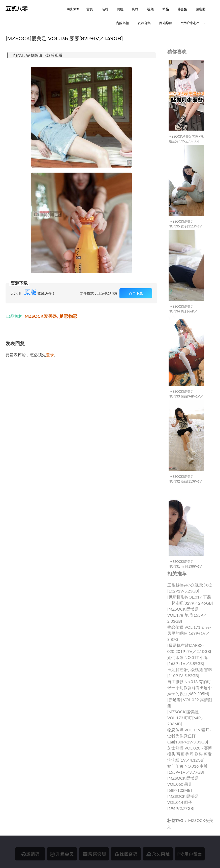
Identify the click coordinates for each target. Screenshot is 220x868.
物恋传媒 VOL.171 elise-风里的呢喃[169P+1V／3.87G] (189, 633)
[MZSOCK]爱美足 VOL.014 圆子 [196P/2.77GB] (183, 802)
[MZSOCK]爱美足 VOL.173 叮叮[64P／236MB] (186, 718)
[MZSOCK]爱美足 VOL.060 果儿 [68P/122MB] (183, 784)
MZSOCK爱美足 (41, 316)
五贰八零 (17, 9)
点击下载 (136, 293)
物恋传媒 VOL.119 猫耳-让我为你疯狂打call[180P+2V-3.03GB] (189, 736)
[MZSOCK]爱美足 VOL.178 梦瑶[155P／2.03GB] (187, 615)
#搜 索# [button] (73, 9)
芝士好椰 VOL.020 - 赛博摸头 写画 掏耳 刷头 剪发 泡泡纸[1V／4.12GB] (190, 754)
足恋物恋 (68, 316)
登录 (50, 355)
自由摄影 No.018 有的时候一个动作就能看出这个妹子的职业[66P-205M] (190, 687)
